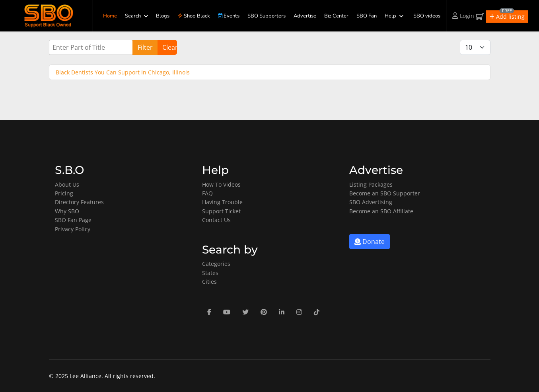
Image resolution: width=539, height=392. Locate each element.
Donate (370, 242)
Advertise (305, 16)
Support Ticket (221, 211)
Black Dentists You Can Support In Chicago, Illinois (123, 72)
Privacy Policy (73, 229)
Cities (209, 282)
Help (390, 16)
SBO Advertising (371, 202)
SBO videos (427, 16)
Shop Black (194, 16)
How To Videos (221, 184)
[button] (507, 17)
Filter (145, 47)
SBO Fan (367, 16)
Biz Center (336, 16)
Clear (170, 47)
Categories (216, 264)
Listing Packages (371, 184)
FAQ (207, 193)
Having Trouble (222, 202)
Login (463, 16)
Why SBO (67, 211)
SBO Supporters (267, 16)
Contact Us (216, 220)
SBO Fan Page (73, 220)
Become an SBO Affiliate (381, 211)
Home (110, 16)
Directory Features (79, 202)
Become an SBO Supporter (385, 193)
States (210, 273)
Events (229, 16)
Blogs (163, 16)
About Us (67, 184)
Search (133, 16)
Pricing (64, 193)
